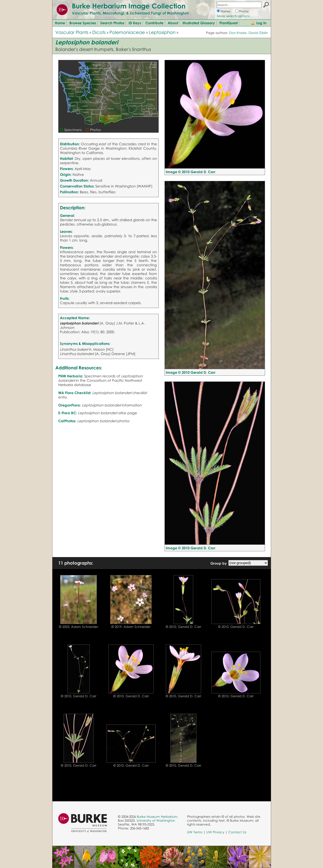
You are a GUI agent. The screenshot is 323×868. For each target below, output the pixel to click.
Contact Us (237, 832)
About (173, 23)
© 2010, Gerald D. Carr (183, 627)
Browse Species (83, 23)
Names (226, 11)
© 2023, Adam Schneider (79, 627)
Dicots (99, 32)
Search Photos (112, 23)
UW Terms (195, 832)
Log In (261, 23)
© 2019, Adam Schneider (131, 627)
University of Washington (156, 820)
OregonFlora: (70, 405)
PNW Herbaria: (71, 376)
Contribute (154, 23)
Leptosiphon (162, 32)
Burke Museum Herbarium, (158, 817)
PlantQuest (228, 23)
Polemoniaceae (127, 32)
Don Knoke (238, 33)
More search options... (235, 16)
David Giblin (258, 33)
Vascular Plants (72, 32)
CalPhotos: (67, 421)
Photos (244, 11)
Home (60, 23)
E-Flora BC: (68, 413)
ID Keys (135, 23)
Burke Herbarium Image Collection (129, 6)
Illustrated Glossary (199, 23)
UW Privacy (215, 832)
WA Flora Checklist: (75, 393)
